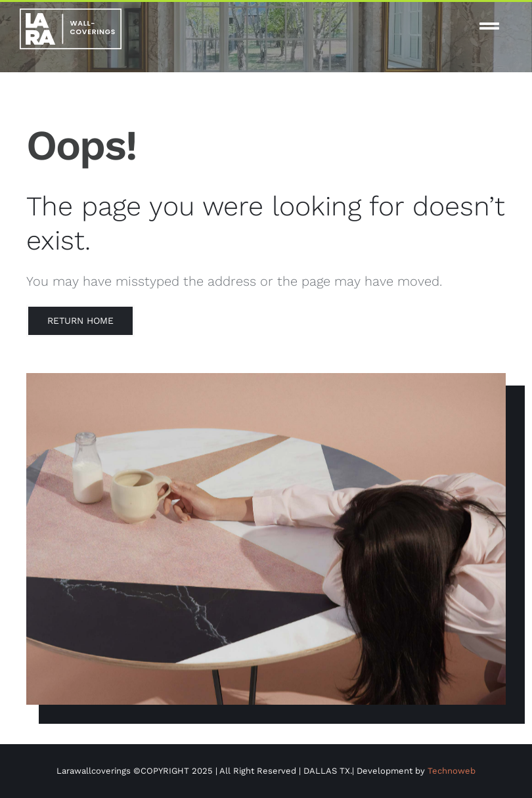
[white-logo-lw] (71, 13)
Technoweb (452, 771)
